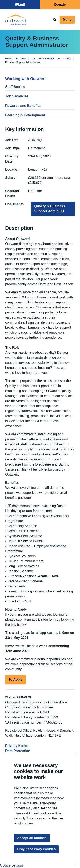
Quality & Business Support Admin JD (50, 209)
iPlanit (20, 5)
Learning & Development (25, 115)
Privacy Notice (17, 746)
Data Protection (18, 751)
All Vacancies (47, 59)
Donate (60, 5)
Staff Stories (15, 87)
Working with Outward (25, 79)
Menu (67, 20)
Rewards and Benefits (23, 106)
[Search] (55, 20)
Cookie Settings (12, 865)
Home (9, 59)
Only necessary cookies (36, 849)
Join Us (25, 59)
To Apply (16, 679)
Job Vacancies (17, 96)
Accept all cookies (32, 838)
